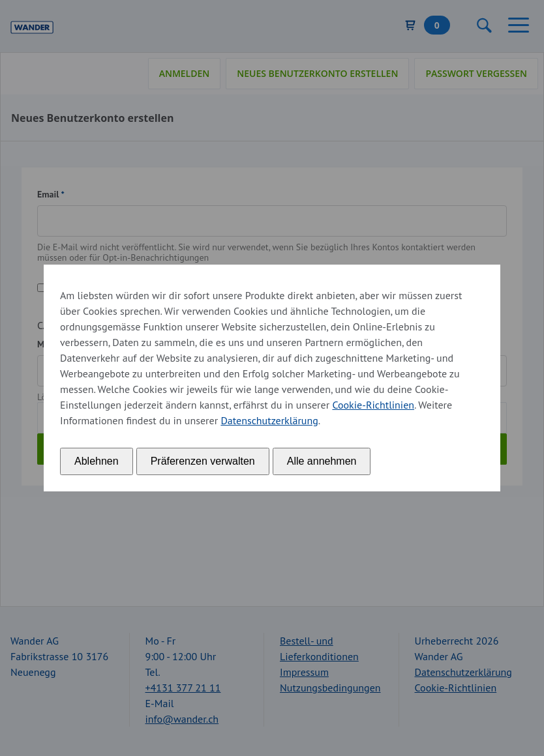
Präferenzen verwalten (203, 461)
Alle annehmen (322, 461)
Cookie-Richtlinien (373, 405)
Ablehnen (97, 461)
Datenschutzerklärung (269, 420)
